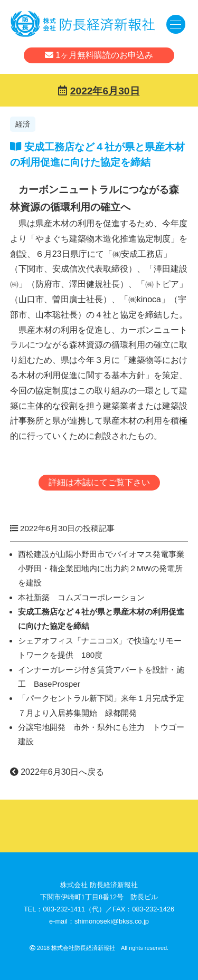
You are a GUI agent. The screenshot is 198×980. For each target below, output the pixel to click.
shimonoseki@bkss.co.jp (112, 921)
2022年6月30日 (105, 91)
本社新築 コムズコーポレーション (81, 597)
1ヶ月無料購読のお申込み (99, 55)
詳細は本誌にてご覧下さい (99, 482)
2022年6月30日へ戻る (57, 772)
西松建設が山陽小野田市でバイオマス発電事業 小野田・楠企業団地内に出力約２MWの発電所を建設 (105, 569)
